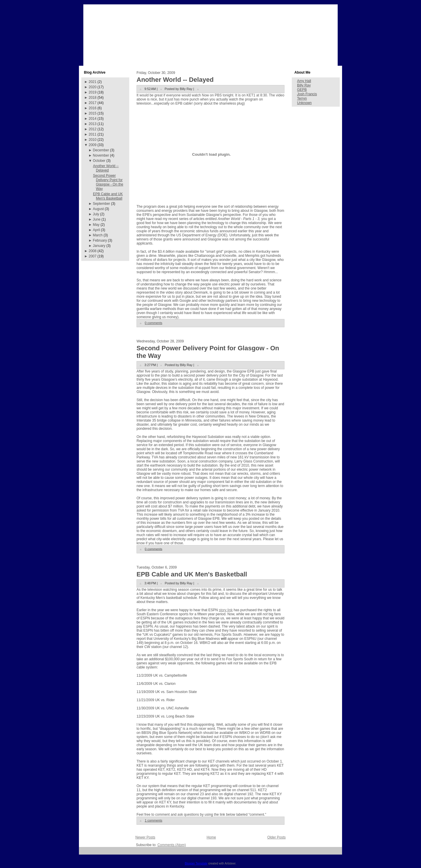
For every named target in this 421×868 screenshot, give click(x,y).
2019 (93, 92)
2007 (93, 256)
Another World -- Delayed (106, 168)
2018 (93, 98)
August (98, 209)
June (97, 219)
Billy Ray (304, 85)
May (96, 225)
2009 (93, 145)
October (99, 161)
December (101, 150)
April (96, 230)
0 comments (153, 323)
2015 (93, 113)
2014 (93, 119)
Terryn (302, 98)
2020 (93, 87)
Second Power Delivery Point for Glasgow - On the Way (108, 182)
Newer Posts (145, 837)
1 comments (153, 820)
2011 (93, 134)
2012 (93, 129)
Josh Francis (307, 94)
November (101, 155)
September (102, 204)
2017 (93, 103)
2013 (93, 124)
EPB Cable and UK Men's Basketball (108, 196)
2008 (93, 251)
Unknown (304, 103)
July (96, 214)
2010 (93, 140)
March (98, 235)
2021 (93, 82)
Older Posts (276, 837)
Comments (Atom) (171, 845)
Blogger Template (196, 863)
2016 (93, 108)
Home (211, 837)
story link (226, 610)
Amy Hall (304, 81)
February (100, 240)
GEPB (302, 90)
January (99, 246)
